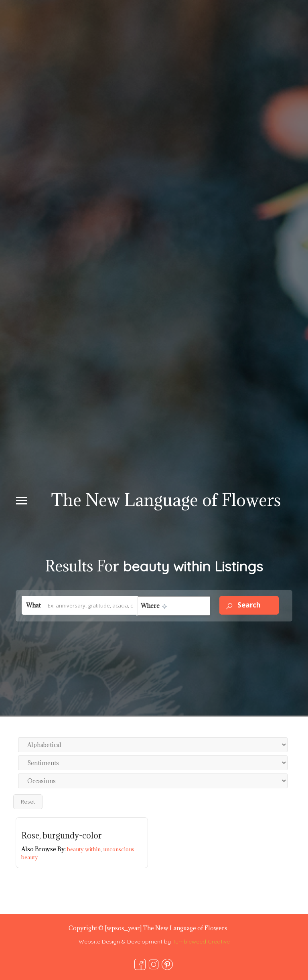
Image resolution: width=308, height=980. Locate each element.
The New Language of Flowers (166, 500)
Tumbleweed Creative (201, 942)
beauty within (85, 849)
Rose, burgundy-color (62, 836)
